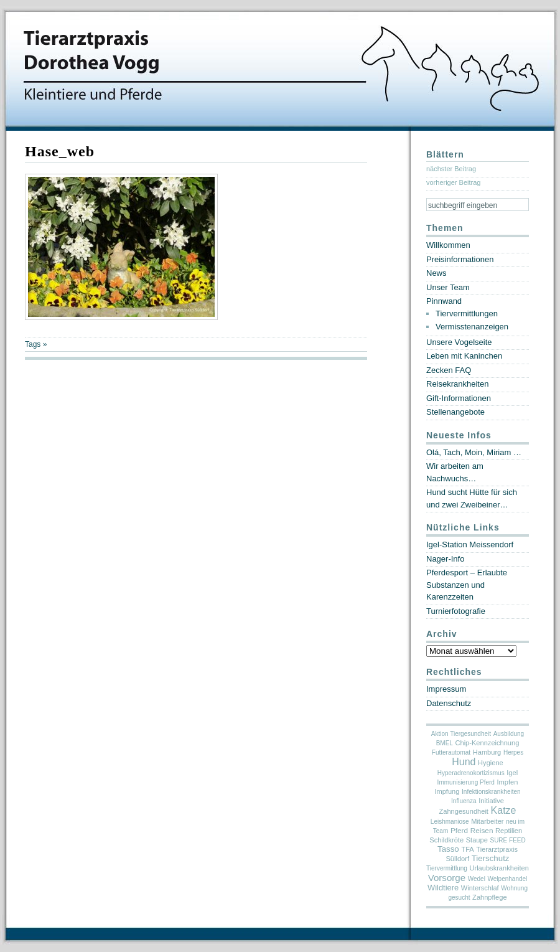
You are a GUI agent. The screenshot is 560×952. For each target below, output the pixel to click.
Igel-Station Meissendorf (470, 544)
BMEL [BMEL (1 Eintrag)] (445, 743)
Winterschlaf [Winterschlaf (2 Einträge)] (480, 888)
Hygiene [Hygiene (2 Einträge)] (491, 763)
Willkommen (448, 245)
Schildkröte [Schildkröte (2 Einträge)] (446, 840)
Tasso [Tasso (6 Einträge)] (448, 849)
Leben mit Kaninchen (464, 356)
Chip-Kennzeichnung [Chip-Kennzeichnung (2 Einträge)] (488, 743)
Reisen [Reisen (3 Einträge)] (482, 831)
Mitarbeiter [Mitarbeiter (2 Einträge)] (487, 821)
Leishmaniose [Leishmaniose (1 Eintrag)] (450, 822)
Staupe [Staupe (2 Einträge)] (477, 840)
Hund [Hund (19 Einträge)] (464, 762)
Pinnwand (444, 301)
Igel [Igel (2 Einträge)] (512, 773)
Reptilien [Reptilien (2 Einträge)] (509, 831)
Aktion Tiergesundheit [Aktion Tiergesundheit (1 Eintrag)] (461, 734)
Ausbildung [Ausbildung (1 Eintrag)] (509, 734)
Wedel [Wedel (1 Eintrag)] (477, 879)
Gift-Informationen (459, 398)
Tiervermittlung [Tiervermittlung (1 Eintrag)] (447, 868)
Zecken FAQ (449, 370)
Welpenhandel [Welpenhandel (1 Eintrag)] (508, 879)
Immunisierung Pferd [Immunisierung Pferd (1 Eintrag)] (466, 782)
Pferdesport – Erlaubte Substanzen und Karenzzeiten (467, 585)
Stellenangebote (455, 412)
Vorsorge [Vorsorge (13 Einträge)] (447, 878)
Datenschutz (449, 703)
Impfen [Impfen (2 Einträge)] (508, 782)
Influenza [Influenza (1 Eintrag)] (464, 801)
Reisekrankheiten (457, 384)
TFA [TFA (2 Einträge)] (467, 849)
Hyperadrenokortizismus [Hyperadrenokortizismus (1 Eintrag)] (471, 773)
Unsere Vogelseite (459, 342)
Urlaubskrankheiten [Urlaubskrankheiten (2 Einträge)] (499, 868)
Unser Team (448, 287)
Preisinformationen (460, 259)
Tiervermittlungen (467, 313)
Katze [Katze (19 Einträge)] (504, 810)
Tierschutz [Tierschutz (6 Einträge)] (491, 858)
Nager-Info (445, 559)
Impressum (446, 689)
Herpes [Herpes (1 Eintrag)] (513, 752)
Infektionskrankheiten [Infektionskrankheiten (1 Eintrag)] (491, 792)
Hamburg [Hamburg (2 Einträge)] (487, 752)
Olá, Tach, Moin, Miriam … (474, 452)
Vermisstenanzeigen (472, 327)
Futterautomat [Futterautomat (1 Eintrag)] (451, 752)
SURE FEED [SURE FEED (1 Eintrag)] (507, 840)
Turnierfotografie (456, 611)
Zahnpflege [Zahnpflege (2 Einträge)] (489, 897)
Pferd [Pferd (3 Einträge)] (459, 831)
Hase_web (60, 151)
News (436, 273)
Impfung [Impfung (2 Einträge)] (447, 791)
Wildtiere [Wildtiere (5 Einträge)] (443, 888)
